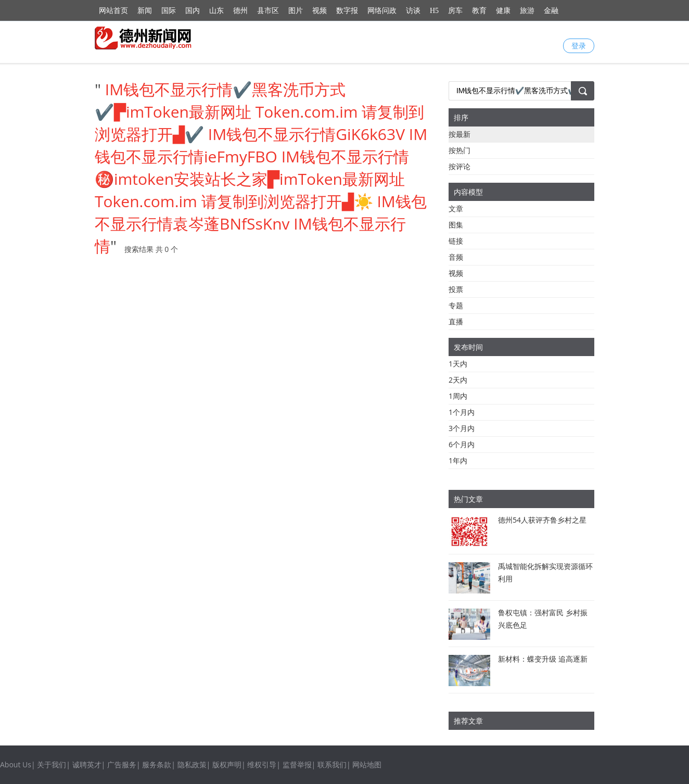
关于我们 (52, 764)
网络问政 (382, 11)
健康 (503, 11)
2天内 (458, 380)
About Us (16, 764)
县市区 (268, 11)
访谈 (413, 11)
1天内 (458, 364)
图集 (456, 225)
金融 (551, 11)
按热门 (460, 150)
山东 (216, 11)
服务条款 (157, 764)
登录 (579, 46)
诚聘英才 (87, 764)
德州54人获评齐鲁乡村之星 (542, 520)
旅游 (527, 11)
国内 (193, 11)
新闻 (145, 11)
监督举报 (297, 764)
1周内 (458, 396)
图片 (296, 11)
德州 (240, 11)
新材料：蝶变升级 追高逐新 (543, 659)
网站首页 (113, 11)
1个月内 (462, 412)
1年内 (458, 460)
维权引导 (262, 764)
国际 (169, 11)
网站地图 (367, 764)
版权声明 (227, 764)
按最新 (460, 134)
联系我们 (332, 764)
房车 (455, 11)
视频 (320, 11)
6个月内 (462, 444)
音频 (456, 257)
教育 (479, 11)
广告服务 (122, 764)
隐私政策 (192, 764)
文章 (456, 208)
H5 (434, 11)
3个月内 (462, 428)
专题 (456, 305)
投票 (456, 289)
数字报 (347, 11)
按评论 (460, 166)
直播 (456, 321)
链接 (456, 241)
